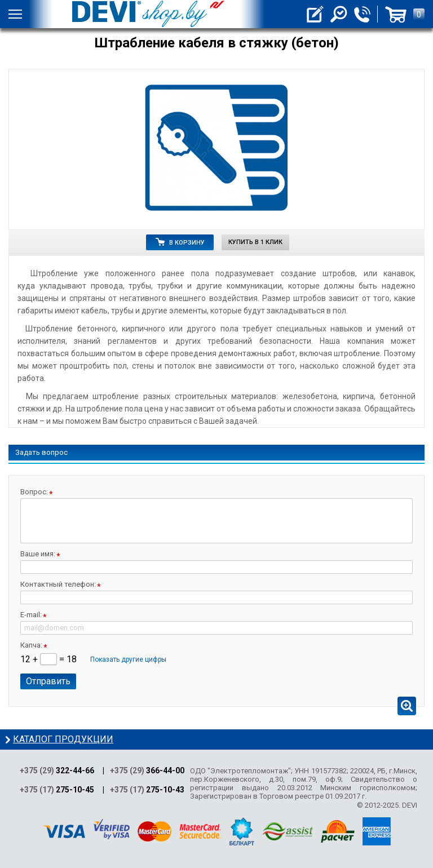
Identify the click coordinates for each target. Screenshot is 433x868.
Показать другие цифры (128, 659)
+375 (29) (57, 770)
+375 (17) (57, 790)
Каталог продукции (63, 739)
